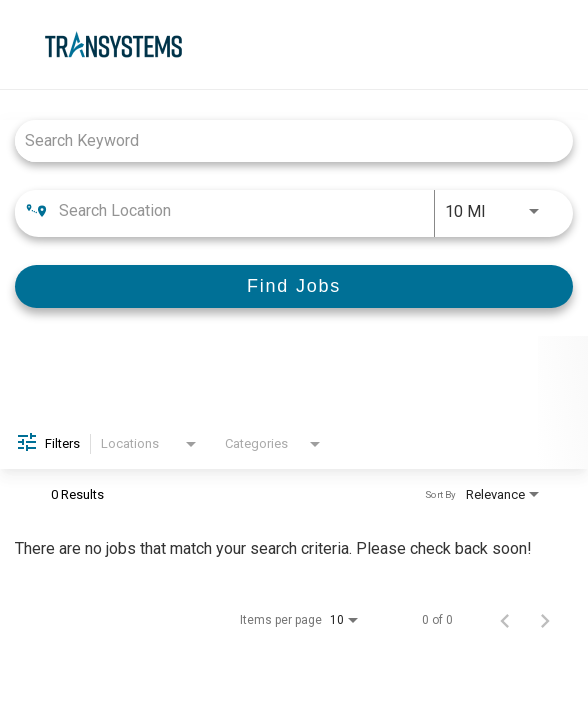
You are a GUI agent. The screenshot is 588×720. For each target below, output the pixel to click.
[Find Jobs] (294, 286)
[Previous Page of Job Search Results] (505, 620)
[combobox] (284, 140)
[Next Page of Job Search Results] (545, 620)
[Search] (294, 286)
